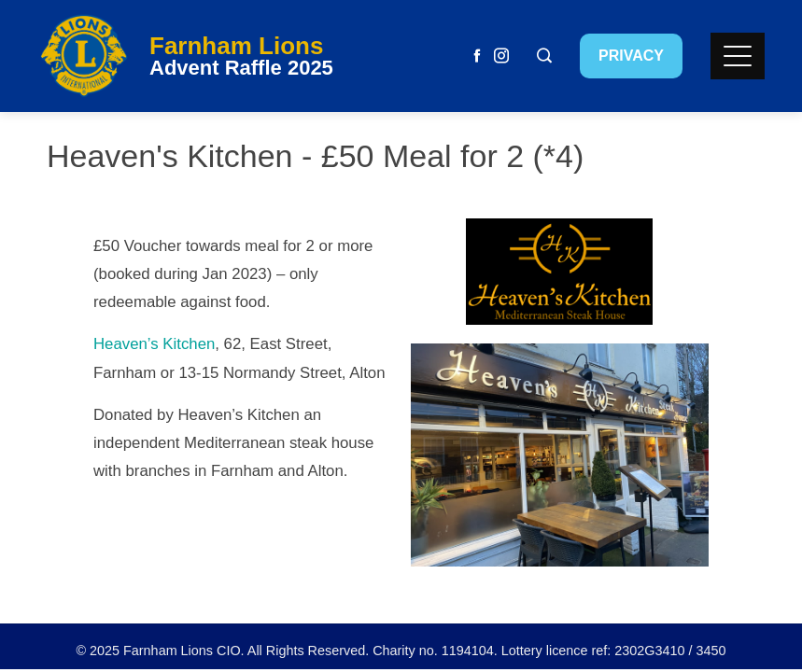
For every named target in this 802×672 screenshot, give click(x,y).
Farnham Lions (236, 46)
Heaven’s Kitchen (154, 344)
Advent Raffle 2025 (241, 68)
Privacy (631, 56)
